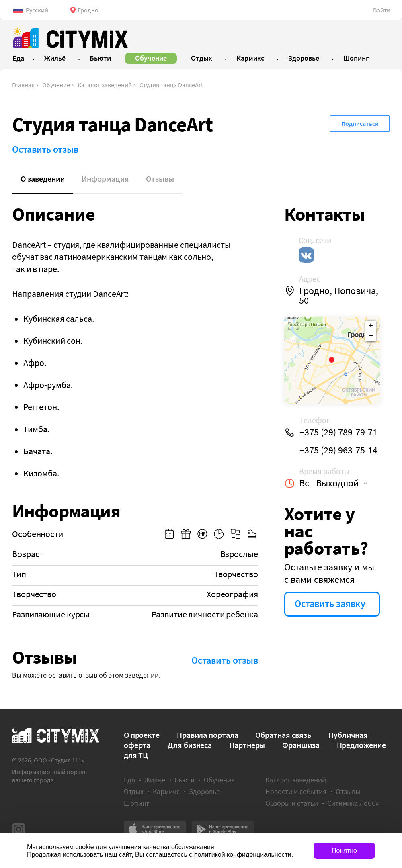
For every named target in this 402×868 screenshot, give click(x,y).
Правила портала (208, 735)
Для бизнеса (190, 745)
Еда (129, 780)
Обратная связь (283, 735)
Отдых (134, 791)
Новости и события (296, 791)
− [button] (371, 336)
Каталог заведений (105, 85)
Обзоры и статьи (292, 803)
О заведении (43, 179)
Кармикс (166, 791)
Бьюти (185, 780)
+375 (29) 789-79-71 (338, 432)
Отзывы (160, 179)
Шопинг (136, 803)
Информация (105, 179)
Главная (23, 85)
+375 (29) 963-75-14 (338, 450)
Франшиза (301, 745)
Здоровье (204, 791)
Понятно (344, 851)
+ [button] (371, 326)
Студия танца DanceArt (171, 85)
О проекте (142, 735)
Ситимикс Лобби (354, 803)
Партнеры (247, 745)
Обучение (56, 85)
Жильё (155, 780)
